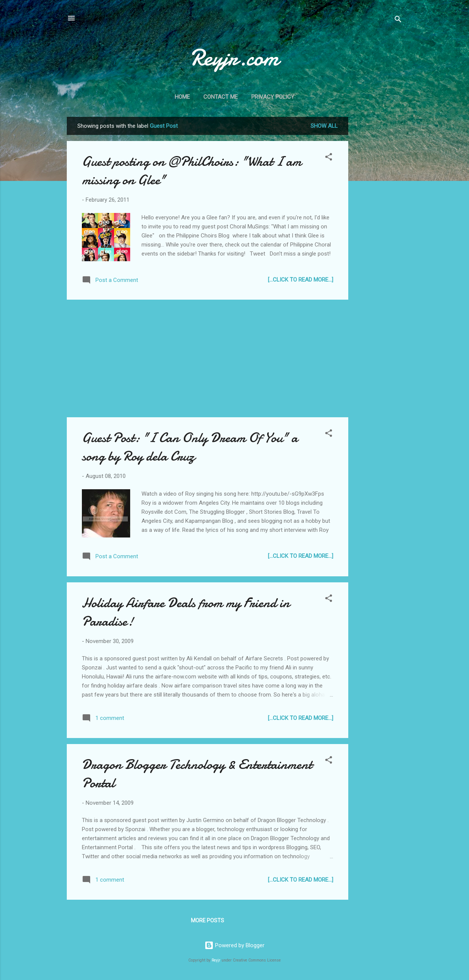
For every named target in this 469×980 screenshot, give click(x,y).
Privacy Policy (273, 97)
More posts (208, 920)
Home (182, 97)
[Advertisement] (378, 230)
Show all (324, 126)
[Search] (398, 21)
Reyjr (216, 960)
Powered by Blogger (234, 945)
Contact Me (221, 97)
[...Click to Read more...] (301, 280)
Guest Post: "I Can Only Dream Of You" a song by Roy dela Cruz (190, 447)
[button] (329, 158)
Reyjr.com (234, 58)
